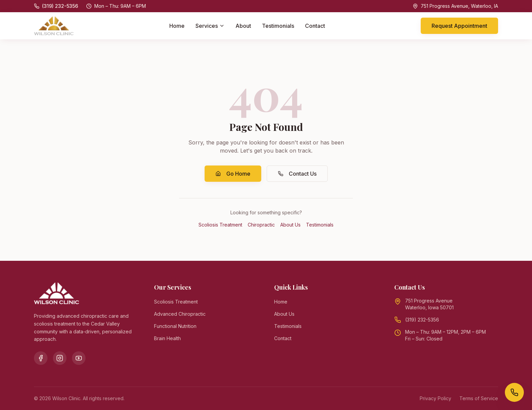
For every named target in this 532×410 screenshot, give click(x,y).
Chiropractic (261, 225)
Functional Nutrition (175, 326)
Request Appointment (459, 26)
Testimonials (278, 26)
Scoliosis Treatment (220, 225)
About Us (290, 225)
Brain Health (167, 338)
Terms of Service (479, 398)
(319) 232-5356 (422, 320)
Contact (315, 26)
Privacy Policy (435, 398)
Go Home (233, 174)
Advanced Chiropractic (180, 314)
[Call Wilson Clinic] (514, 392)
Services (210, 26)
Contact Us (297, 174)
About (243, 26)
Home (177, 26)
